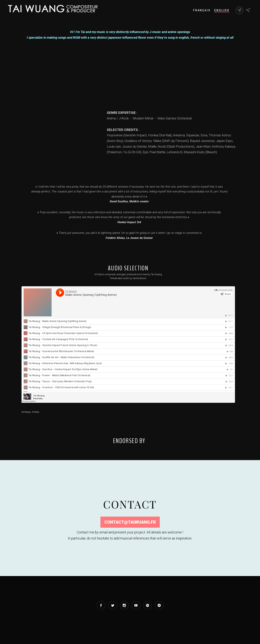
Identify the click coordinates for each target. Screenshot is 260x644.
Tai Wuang (26, 412)
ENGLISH (222, 10)
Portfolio (36, 412)
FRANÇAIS (202, 10)
